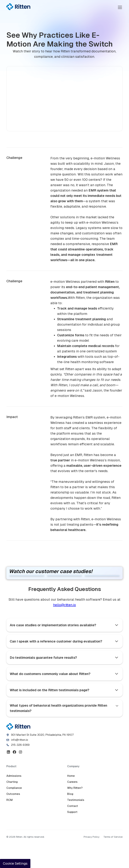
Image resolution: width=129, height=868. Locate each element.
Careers (72, 782)
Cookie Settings (15, 863)
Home (71, 776)
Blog (70, 794)
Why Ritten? (75, 788)
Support (72, 812)
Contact (73, 806)
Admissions (14, 776)
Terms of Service (113, 837)
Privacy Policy (92, 837)
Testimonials (76, 800)
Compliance (14, 788)
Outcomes (13, 794)
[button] (119, 7)
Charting (12, 782)
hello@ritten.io (64, 605)
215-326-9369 (20, 745)
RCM (9, 800)
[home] (18, 7)
